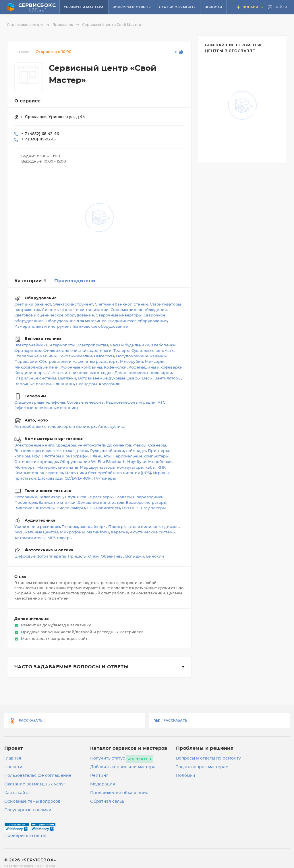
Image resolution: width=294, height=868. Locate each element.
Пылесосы (104, 357)
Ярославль (67, 25)
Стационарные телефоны (40, 403)
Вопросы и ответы (131, 7)
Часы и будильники (130, 345)
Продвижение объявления (119, 793)
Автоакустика (112, 427)
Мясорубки (131, 362)
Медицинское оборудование (138, 321)
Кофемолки (115, 368)
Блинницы (63, 384)
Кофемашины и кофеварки (156, 368)
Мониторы (25, 468)
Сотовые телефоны (86, 403)
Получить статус (108, 758)
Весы (147, 379)
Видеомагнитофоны (34, 509)
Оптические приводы (36, 462)
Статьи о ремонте (177, 7)
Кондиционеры (30, 373)
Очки (93, 557)
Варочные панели (33, 384)
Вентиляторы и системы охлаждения (51, 451)
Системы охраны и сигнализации (75, 310)
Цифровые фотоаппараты (40, 557)
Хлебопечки (163, 345)
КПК (162, 468)
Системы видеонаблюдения (139, 310)
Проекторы (26, 503)
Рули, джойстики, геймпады (118, 451)
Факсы (140, 446)
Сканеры (157, 446)
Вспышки (135, 557)
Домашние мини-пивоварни (143, 373)
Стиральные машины (35, 357)
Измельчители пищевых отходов (80, 373)
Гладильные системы (35, 379)
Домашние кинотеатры (101, 503)
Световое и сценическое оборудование (54, 316)
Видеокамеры (71, 509)
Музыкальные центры (36, 533)
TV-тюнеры (105, 479)
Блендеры (86, 384)
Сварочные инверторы (119, 316)
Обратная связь (107, 802)
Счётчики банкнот (33, 305)
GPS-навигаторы (103, 509)
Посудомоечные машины (141, 357)
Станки (141, 305)
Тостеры (121, 351)
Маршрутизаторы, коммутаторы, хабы (118, 468)
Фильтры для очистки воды (70, 351)
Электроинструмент (73, 305)
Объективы (112, 557)
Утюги (106, 351)
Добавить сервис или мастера (123, 767)
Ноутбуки (137, 462)
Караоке (119, 533)
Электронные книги (34, 446)
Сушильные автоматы (153, 351)
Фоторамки (26, 497)
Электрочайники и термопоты (45, 345)
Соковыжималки (75, 357)
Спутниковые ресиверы (89, 497)
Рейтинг (99, 776)
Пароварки (26, 362)
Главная (13, 758)
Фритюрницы (28, 351)
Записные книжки (57, 503)
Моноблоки (160, 462)
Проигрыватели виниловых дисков (144, 527)
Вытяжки (67, 379)
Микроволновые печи (37, 368)
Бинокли (155, 557)
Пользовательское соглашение (38, 776)
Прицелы (77, 557)
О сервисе (28, 101)
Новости (213, 7)
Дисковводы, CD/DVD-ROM (65, 479)
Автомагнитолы (30, 538)
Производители (75, 281)
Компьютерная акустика (39, 473)
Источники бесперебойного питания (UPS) (108, 473)
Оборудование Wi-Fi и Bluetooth (93, 462)
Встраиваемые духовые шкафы (109, 379)
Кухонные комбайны (81, 368)
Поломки (186, 776)
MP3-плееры (60, 538)
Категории (30, 281)
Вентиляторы (168, 379)
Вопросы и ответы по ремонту (208, 758)
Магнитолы (98, 533)
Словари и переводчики (139, 497)
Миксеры (154, 362)
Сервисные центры (29, 25)
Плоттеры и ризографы (65, 457)
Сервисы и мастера (84, 7)
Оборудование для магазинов (76, 321)
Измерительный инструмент (43, 327)
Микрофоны (72, 533)
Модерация (103, 784)
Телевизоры (51, 497)
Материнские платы (58, 468)
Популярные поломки (28, 810)
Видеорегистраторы (146, 503)
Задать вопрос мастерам (202, 767)
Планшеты (100, 457)
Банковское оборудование (100, 327)
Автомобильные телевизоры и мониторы (55, 427)
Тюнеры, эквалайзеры (84, 527)
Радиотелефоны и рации (131, 403)
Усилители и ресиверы (37, 527)
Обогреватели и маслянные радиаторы (79, 362)
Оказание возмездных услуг (35, 784)
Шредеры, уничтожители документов (94, 446)
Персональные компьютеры (141, 457)
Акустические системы (153, 533)
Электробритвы (92, 345)
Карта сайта (17, 793)
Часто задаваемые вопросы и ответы (71, 667)
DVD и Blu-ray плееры (144, 509)
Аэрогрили (110, 384)
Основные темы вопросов (32, 802)
